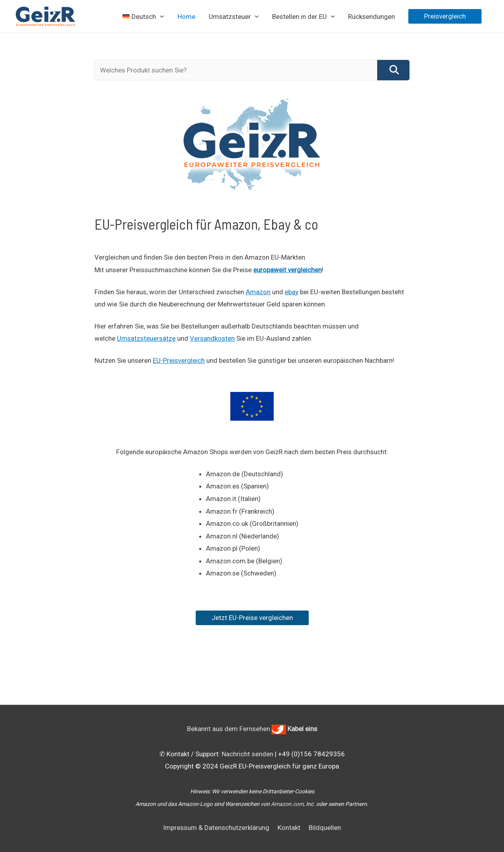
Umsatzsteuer (234, 17)
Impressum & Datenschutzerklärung (216, 828)
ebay (292, 292)
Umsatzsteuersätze (146, 338)
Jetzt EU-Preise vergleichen (252, 618)
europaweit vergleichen (287, 270)
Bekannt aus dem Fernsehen (252, 729)
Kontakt (289, 828)
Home (186, 17)
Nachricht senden (247, 754)
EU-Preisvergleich (179, 360)
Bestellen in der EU (303, 17)
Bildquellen (325, 828)
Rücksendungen (372, 17)
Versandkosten (212, 338)
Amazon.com (287, 804)
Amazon (258, 292)
